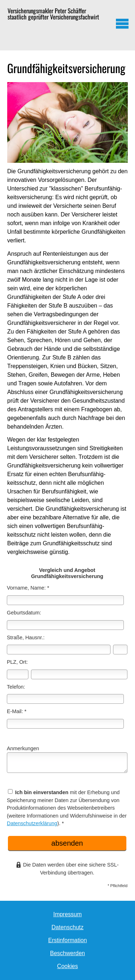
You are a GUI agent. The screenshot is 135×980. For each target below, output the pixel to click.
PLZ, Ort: (17, 662)
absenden (67, 843)
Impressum (67, 914)
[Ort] (79, 674)
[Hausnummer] (120, 650)
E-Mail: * (17, 711)
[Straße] (59, 650)
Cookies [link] (68, 966)
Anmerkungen (23, 748)
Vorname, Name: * (28, 588)
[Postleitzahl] (18, 674)
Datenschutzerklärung (32, 823)
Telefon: (16, 687)
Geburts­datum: (24, 613)
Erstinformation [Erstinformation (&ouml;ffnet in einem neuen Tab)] (68, 940)
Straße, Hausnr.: (26, 637)
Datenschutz (67, 927)
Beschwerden (67, 953)
